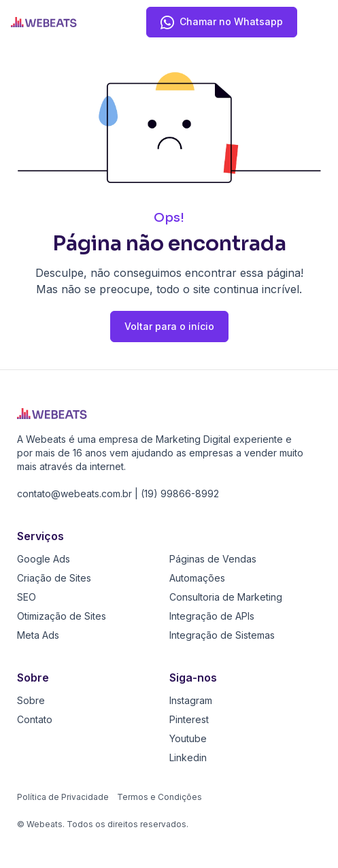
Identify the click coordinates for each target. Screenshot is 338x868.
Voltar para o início (169, 326)
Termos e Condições (159, 797)
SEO (27, 597)
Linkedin (188, 757)
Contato (35, 719)
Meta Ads (38, 635)
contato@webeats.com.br (74, 494)
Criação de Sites (54, 578)
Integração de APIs (212, 616)
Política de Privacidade (63, 797)
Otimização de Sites (62, 616)
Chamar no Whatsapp (222, 24)
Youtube (188, 738)
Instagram (191, 700)
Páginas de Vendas (213, 559)
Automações (197, 578)
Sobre (31, 700)
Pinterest (189, 719)
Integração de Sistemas (222, 635)
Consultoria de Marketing (226, 597)
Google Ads (44, 559)
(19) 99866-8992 (180, 494)
